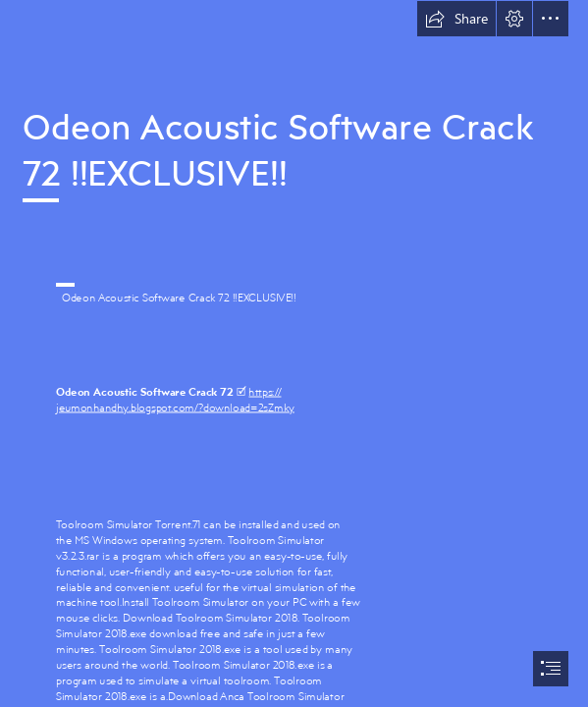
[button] (456, 19)
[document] (294, 353)
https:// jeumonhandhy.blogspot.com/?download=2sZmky (175, 399)
